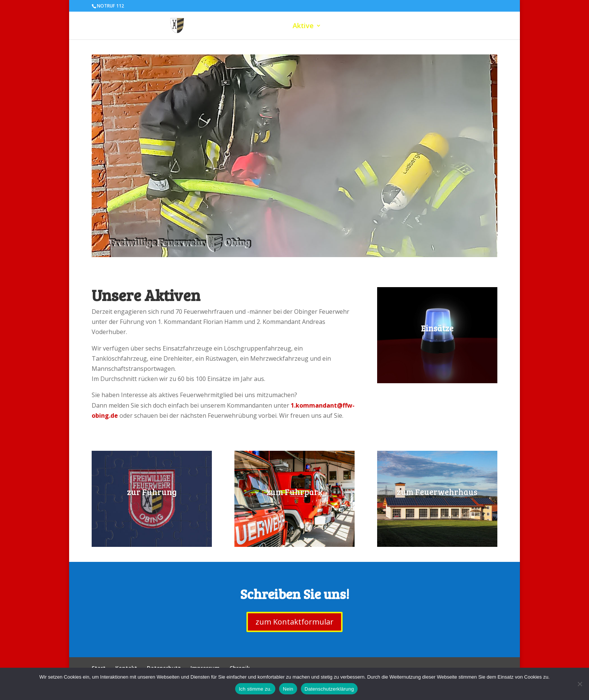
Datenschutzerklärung (329, 689)
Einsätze (443, 26)
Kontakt (480, 26)
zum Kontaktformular (294, 622)
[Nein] (580, 684)
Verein (409, 26)
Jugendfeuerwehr (360, 26)
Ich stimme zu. (255, 689)
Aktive (303, 26)
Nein (288, 689)
